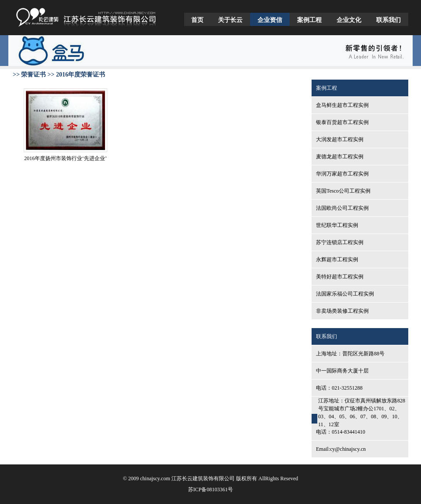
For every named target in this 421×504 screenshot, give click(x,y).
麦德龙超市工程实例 (340, 157)
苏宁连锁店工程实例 (340, 242)
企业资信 (270, 20)
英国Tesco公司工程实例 (343, 191)
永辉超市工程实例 (337, 259)
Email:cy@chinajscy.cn (341, 449)
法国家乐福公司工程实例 (345, 294)
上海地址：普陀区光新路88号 (350, 354)
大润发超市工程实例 (340, 139)
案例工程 (309, 20)
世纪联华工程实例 (337, 225)
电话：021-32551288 (339, 388)
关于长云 (230, 20)
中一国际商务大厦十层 (342, 371)
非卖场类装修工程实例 (342, 311)
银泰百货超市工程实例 (342, 122)
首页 (197, 20)
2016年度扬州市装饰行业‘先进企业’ (65, 158)
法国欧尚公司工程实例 (342, 208)
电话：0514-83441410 (341, 432)
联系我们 (388, 20)
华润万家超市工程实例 (342, 174)
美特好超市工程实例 (340, 277)
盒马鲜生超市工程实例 (342, 105)
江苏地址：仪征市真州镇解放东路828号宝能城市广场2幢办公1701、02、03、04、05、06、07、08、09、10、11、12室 (362, 413)
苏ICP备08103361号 (211, 489)
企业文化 (349, 20)
